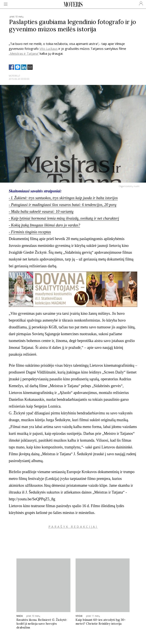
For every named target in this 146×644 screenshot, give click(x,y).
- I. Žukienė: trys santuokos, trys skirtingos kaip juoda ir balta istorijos (63, 198)
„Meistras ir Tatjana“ (24, 53)
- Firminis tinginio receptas (30, 232)
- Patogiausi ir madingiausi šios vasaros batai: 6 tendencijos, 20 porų (63, 205)
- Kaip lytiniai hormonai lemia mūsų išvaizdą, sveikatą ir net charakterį (64, 218)
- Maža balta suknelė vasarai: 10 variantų (41, 212)
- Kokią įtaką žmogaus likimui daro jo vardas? (44, 225)
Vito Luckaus (49, 49)
